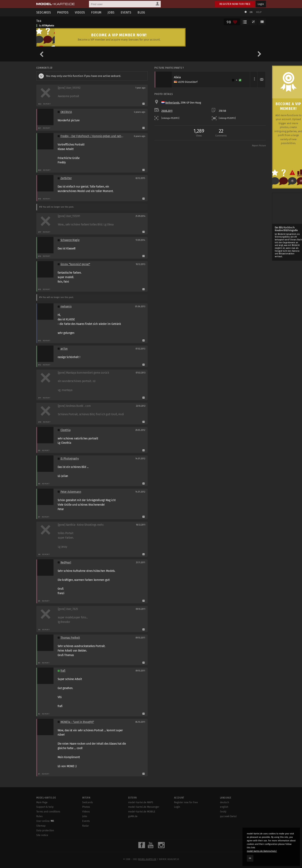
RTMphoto (48, 26)
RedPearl (66, 563)
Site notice (42, 835)
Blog (141, 12)
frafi (63, 671)
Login (261, 4)
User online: (45, 821)
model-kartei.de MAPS (141, 802)
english (224, 807)
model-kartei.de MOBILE (142, 812)
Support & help (45, 807)
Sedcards (44, 12)
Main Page (42, 802)
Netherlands (172, 103)
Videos (80, 12)
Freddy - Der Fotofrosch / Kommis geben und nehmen (94, 136)
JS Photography (70, 459)
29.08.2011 (167, 111)
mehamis (66, 307)
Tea (39, 21)
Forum (96, 12)
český (223, 812)
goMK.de (133, 816)
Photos (63, 12)
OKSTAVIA (66, 112)
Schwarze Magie (70, 240)
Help (259, 12)
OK (250, 858)
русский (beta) (228, 816)
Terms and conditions (48, 812)
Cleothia (66, 430)
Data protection (45, 830)
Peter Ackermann (71, 492)
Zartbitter (66, 178)
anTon (64, 349)
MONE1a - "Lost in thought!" (77, 722)
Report (47, 104)
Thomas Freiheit (70, 638)
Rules (39, 816)
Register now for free (235, 4)
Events (126, 12)
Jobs (111, 12)
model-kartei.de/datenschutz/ (262, 851)
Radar (86, 826)
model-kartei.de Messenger (144, 807)
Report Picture (259, 146)
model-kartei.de (147, 859)
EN (251, 12)
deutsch (225, 802)
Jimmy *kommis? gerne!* (75, 264)
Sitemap (41, 826)
